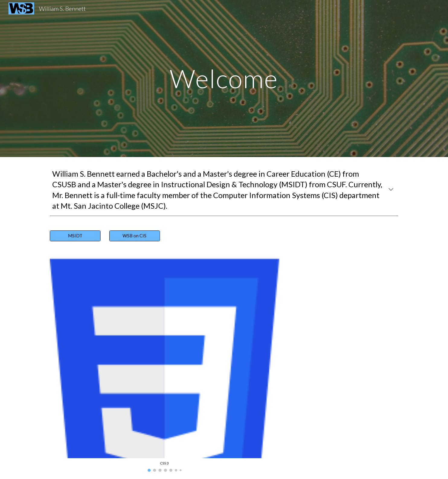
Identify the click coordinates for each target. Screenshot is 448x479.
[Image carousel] (165, 364)
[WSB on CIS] (135, 236)
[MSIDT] (75, 236)
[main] (224, 78)
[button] (391, 190)
